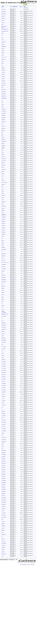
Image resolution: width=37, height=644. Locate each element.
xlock (3, 603)
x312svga (4, 571)
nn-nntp (3, 304)
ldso (3, 225)
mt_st (3, 294)
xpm (2, 608)
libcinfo (4, 235)
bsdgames (4, 52)
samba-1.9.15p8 (4, 356)
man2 (3, 277)
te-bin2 (3, 445)
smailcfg (4, 376)
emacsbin (4, 109)
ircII (3, 205)
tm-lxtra (4, 479)
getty (3, 156)
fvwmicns (4, 138)
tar (2, 393)
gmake (3, 163)
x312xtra (4, 580)
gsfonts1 (4, 180)
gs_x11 (3, 178)
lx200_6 (3, 267)
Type (25, 7)
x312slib (4, 568)
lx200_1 (3, 255)
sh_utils (4, 373)
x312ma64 (4, 551)
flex (3, 121)
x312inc (3, 543)
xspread (3, 610)
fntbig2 (3, 131)
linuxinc (4, 247)
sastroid (4, 361)
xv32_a (3, 615)
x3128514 (4, 519)
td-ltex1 (4, 420)
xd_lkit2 (4, 588)
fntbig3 (3, 134)
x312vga (3, 575)
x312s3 (3, 566)
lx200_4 (3, 262)
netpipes (4, 301)
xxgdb (3, 630)
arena (3, 25)
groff (3, 176)
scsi (3, 366)
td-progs (4, 432)
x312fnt (3, 538)
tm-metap (4, 482)
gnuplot (3, 166)
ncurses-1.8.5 (5, 299)
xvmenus (3, 625)
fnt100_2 (4, 126)
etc (2, 114)
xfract (3, 595)
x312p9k (3, 561)
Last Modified (14, 7)
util (3, 506)
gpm (2, 171)
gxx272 (3, 185)
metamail (4, 289)
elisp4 (3, 89)
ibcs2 (3, 198)
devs (3, 69)
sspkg (3, 378)
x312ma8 (3, 553)
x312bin (3, 524)
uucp (3, 509)
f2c (2, 116)
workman (3, 516)
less (3, 227)
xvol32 (3, 627)
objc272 (3, 314)
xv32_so (3, 617)
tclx (3, 403)
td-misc (3, 427)
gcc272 (3, 143)
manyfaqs (4, 284)
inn (2, 203)
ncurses (3, 297)
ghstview (4, 161)
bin (2, 42)
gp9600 (3, 168)
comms (3, 59)
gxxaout (3, 188)
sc (2, 363)
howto (3, 195)
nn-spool (4, 306)
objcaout (4, 316)
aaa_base (4, 13)
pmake (3, 341)
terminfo (4, 447)
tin (2, 464)
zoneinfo (4, 632)
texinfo (3, 452)
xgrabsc (3, 600)
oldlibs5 (4, 319)
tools (3, 494)
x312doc (3, 531)
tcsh (3, 408)
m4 (2, 272)
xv (2, 613)
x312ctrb (4, 529)
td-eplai (4, 413)
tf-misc (3, 457)
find (3, 119)
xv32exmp (4, 620)
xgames (3, 598)
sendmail (4, 371)
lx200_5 (3, 264)
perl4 (3, 336)
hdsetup (3, 193)
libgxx (3, 240)
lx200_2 (3, 257)
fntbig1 (3, 129)
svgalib (3, 385)
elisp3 (3, 87)
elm (2, 99)
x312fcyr (4, 536)
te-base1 (4, 437)
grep (3, 173)
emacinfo (4, 104)
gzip (3, 190)
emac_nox (4, 101)
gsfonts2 (4, 183)
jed (2, 213)
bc (2, 40)
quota (3, 348)
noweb (3, 309)
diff (3, 72)
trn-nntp (4, 499)
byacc (3, 55)
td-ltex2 (4, 422)
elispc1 (3, 92)
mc (2, 287)
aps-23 (3, 22)
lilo (3, 242)
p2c (2, 324)
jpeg (3, 220)
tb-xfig (3, 398)
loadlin (3, 252)
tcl (2, 400)
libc (3, 232)
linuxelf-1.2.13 (4, 245)
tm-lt (3, 477)
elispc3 (3, 97)
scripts (3, 10)
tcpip (3, 405)
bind (3, 45)
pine (3, 338)
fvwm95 (3, 136)
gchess (3, 148)
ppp (2, 343)
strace (3, 380)
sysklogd (4, 388)
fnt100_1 (4, 124)
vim (2, 511)
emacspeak (4, 111)
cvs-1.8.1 (4, 64)
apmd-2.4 (4, 20)
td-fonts (4, 415)
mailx (3, 274)
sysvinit (4, 390)
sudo (3, 383)
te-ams (3, 435)
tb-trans (4, 395)
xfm (2, 593)
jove (3, 217)
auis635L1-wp (5, 35)
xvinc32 (3, 622)
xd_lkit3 (4, 590)
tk (2, 467)
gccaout (3, 146)
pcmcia (3, 326)
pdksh (3, 329)
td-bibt (3, 410)
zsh (2, 635)
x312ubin (4, 573)
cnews (3, 57)
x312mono (4, 558)
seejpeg (3, 368)
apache (3, 18)
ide (2, 200)
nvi (2, 311)
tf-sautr (4, 462)
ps (2, 346)
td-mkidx (4, 430)
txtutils (4, 501)
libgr (3, 237)
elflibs (3, 79)
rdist (3, 353)
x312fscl (4, 541)
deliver (3, 67)
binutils (4, 47)
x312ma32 (4, 548)
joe (2, 215)
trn (2, 496)
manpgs (3, 282)
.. (2, 8)
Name (3, 7)
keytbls (3, 222)
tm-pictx (4, 484)
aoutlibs (4, 15)
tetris (3, 450)
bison (3, 50)
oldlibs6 (4, 321)
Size (21, 7)
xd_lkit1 (4, 585)
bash (3, 37)
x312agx (3, 521)
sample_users (5, 358)
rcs (2, 351)
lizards (3, 250)
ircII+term (4, 208)
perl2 (3, 334)
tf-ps (3, 459)
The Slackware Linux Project (27, 643)
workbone (4, 514)
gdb (2, 153)
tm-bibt (3, 472)
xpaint (3, 605)
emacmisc (4, 106)
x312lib (3, 546)
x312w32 (3, 578)
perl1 (3, 331)
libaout (3, 230)
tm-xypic (4, 492)
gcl (2, 151)
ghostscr (4, 158)
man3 (3, 279)
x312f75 (3, 534)
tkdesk (3, 469)
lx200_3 (3, 259)
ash (2, 27)
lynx (3, 269)
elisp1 (3, 82)
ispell (3, 210)
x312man (3, 556)
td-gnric (4, 417)
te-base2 (4, 440)
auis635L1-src (5, 32)
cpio (3, 62)
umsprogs (4, 504)
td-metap (4, 425)
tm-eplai (4, 474)
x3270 (3, 583)
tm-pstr (3, 487)
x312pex (3, 563)
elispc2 (3, 94)
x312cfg (3, 526)
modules (3, 292)
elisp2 (3, 84)
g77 (2, 141)
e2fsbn (3, 77)
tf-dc (3, 455)
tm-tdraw (4, 489)
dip (2, 74)
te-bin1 (3, 442)
